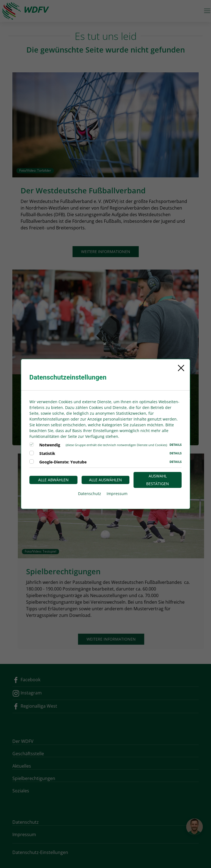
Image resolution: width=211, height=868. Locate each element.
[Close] (181, 368)
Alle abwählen (53, 480)
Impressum (117, 494)
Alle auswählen (105, 480)
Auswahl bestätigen (158, 480)
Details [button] (176, 445)
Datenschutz (90, 494)
